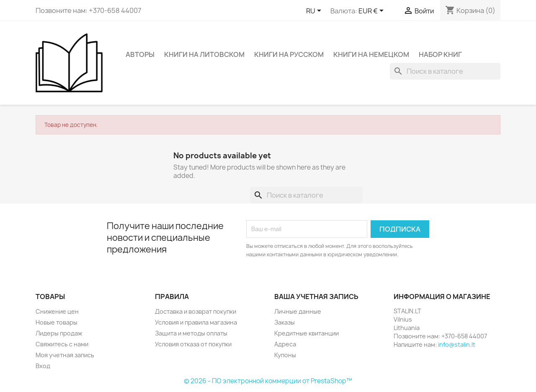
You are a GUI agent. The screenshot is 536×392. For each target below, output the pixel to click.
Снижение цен (57, 311)
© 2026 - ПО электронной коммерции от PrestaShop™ (268, 381)
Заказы (285, 322)
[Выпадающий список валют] (372, 11)
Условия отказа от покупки (193, 344)
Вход (43, 366)
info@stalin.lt (457, 344)
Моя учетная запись (65, 355)
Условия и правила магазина (196, 322)
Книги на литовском (204, 54)
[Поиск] (445, 71)
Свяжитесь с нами (62, 344)
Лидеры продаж (59, 333)
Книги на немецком (371, 54)
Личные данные (298, 311)
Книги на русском (289, 54)
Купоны (285, 355)
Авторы (140, 54)
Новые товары (57, 322)
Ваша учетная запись (316, 297)
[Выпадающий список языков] (315, 11)
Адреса (285, 344)
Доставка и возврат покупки (196, 311)
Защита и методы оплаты (191, 333)
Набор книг (440, 54)
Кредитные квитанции (307, 333)
